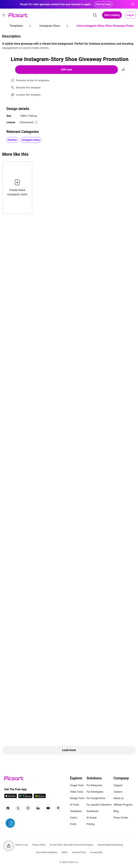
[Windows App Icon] (40, 797)
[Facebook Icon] (8, 808)
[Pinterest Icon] (58, 808)
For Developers (95, 792)
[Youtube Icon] (48, 808)
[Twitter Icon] (18, 808)
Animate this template (28, 88)
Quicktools (93, 811)
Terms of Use (22, 845)
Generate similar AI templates (33, 80)
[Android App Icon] (25, 797)
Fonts (73, 824)
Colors (74, 818)
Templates (76, 811)
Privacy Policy (39, 845)
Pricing (91, 824)
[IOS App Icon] (11, 797)
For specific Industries (99, 805)
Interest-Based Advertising (110, 845)
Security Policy (79, 852)
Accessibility (96, 852)
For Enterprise (95, 785)
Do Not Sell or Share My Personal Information (72, 845)
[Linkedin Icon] (38, 808)
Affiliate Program (123, 805)
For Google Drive (96, 798)
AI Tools (75, 805)
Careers (118, 792)
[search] (95, 15)
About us (119, 798)
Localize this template (28, 95)
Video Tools (77, 792)
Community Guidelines (46, 852)
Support (118, 785)
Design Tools (77, 798)
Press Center (121, 818)
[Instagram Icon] (28, 808)
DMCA (65, 852)
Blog (116, 811)
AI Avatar (92, 818)
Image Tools (77, 785)
